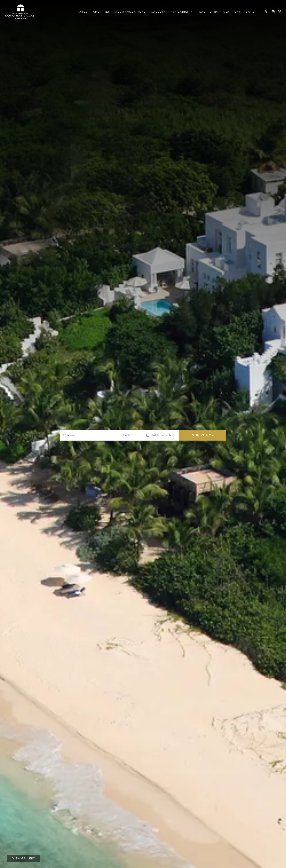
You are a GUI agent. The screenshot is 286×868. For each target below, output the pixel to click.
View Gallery (24, 858)
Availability (182, 12)
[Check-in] (79, 435)
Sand (250, 12)
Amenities (102, 12)
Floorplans (208, 12)
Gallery (158, 12)
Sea (227, 12)
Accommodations (131, 12)
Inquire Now (203, 435)
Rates (83, 12)
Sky (238, 12)
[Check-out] (121, 435)
